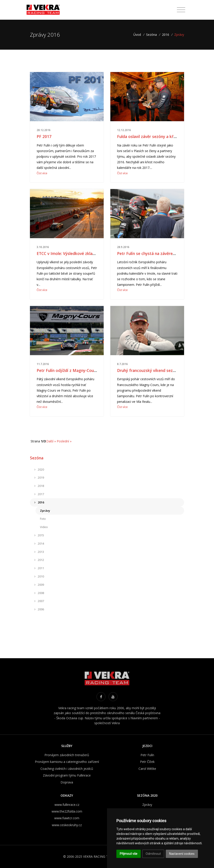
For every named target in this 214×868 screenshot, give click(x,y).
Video (44, 527)
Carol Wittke (147, 769)
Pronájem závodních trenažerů (67, 755)
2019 (39, 478)
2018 (39, 486)
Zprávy (45, 511)
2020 (39, 469)
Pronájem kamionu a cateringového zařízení (67, 762)
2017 (39, 494)
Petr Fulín (147, 755)
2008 (39, 593)
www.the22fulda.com (67, 811)
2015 (39, 535)
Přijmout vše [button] (129, 854)
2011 (39, 568)
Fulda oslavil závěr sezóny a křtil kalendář (156, 136)
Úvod (139, 35)
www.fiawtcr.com (67, 818)
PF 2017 (44, 136)
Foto (43, 519)
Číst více (42, 173)
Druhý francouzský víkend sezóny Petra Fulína (160, 370)
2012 (39, 560)
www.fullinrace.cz (67, 805)
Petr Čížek (147, 762)
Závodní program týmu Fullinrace (67, 775)
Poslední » (64, 441)
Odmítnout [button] (153, 854)
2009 (39, 585)
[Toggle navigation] (181, 10)
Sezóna (151, 35)
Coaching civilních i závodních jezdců (67, 769)
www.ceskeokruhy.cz (67, 825)
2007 (39, 601)
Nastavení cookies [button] (182, 854)
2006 (39, 609)
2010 (39, 576)
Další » (51, 441)
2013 (39, 552)
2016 (166, 35)
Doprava (67, 782)
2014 (39, 543)
